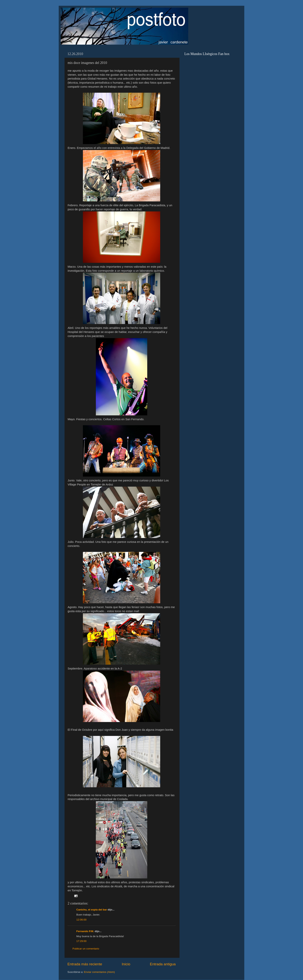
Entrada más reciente (85, 964)
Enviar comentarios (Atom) (100, 972)
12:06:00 (81, 920)
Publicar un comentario (86, 949)
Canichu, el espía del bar (92, 910)
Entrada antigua (163, 964)
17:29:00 (81, 941)
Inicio (126, 964)
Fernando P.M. (85, 931)
